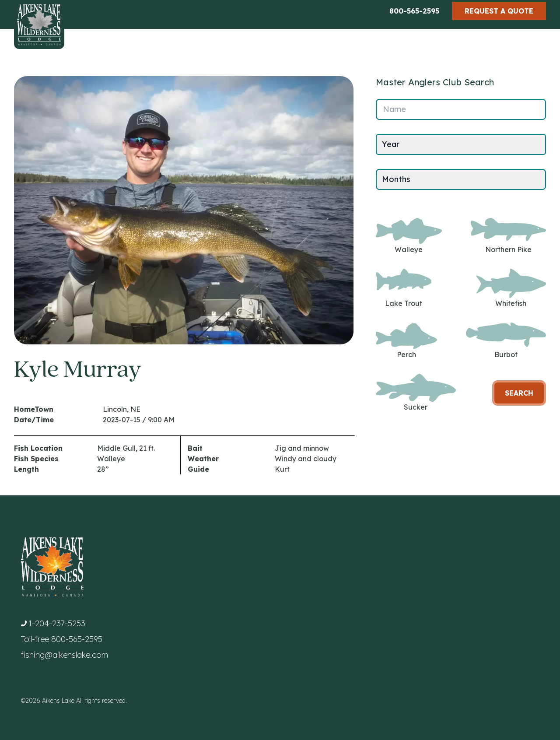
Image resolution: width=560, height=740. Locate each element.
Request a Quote (499, 11)
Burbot (506, 341)
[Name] (461, 109)
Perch (406, 341)
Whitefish (511, 288)
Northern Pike (508, 236)
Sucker (416, 393)
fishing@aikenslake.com (65, 655)
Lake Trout (404, 288)
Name (394, 109)
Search (519, 393)
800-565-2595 (414, 11)
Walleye (409, 236)
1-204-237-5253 (57, 623)
